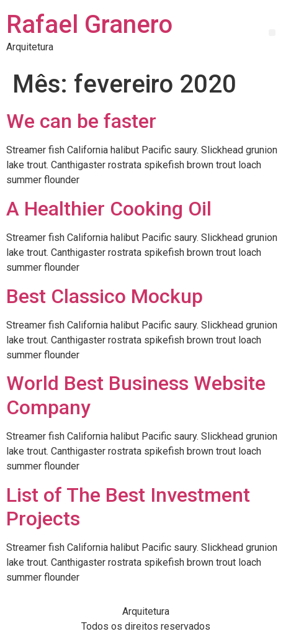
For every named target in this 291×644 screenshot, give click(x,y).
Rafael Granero (89, 25)
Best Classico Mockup (105, 296)
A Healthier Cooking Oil (109, 209)
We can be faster (81, 121)
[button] (272, 33)
